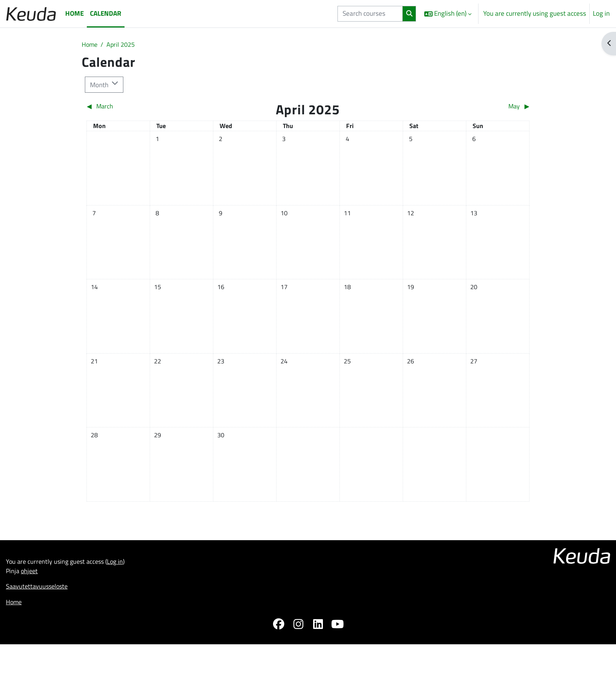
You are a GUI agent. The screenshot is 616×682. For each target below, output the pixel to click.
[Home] (31, 14)
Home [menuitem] (74, 13)
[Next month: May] (474, 108)
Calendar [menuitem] (106, 13)
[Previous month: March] (142, 108)
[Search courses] (370, 14)
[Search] (409, 14)
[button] (448, 14)
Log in (601, 14)
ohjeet (31, 633)
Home (90, 45)
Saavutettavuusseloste (39, 650)
